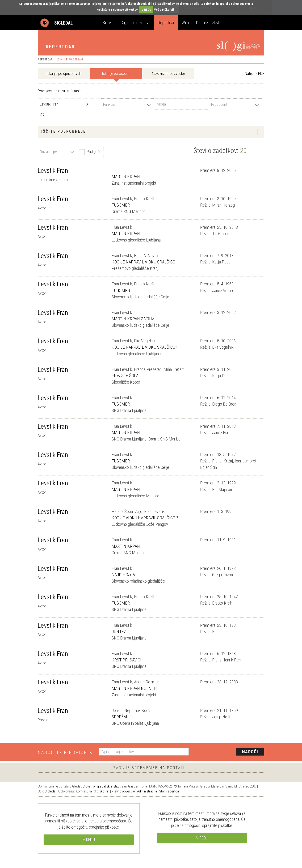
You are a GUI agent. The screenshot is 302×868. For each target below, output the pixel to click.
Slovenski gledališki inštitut (101, 786)
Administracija (147, 791)
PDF (261, 73)
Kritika (108, 23)
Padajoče (90, 152)
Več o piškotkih (164, 10)
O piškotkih (102, 791)
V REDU (146, 10)
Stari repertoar (170, 791)
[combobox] (128, 104)
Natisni (250, 73)
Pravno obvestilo (123, 791)
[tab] (151, 132)
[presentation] (229, 752)
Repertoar (166, 23)
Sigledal (50, 791)
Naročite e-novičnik (65, 752)
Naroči (250, 752)
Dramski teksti (208, 23)
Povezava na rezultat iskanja (60, 91)
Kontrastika (84, 791)
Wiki (185, 23)
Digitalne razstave (136, 23)
